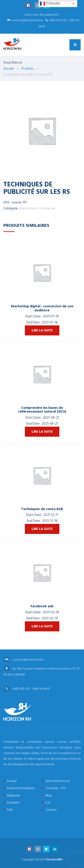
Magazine (13, 795)
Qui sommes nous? (58, 781)
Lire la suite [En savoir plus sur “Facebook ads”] (42, 626)
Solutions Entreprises (21, 788)
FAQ (10, 810)
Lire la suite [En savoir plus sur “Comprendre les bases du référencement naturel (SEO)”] (42, 432)
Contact (51, 810)
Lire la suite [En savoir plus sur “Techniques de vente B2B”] (42, 529)
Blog (49, 795)
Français (50, 4)
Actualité (13, 803)
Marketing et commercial (37, 208)
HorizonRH (54, 859)
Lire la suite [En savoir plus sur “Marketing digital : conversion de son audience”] (42, 330)
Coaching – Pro (56, 788)
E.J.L (48, 803)
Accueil (12, 781)
